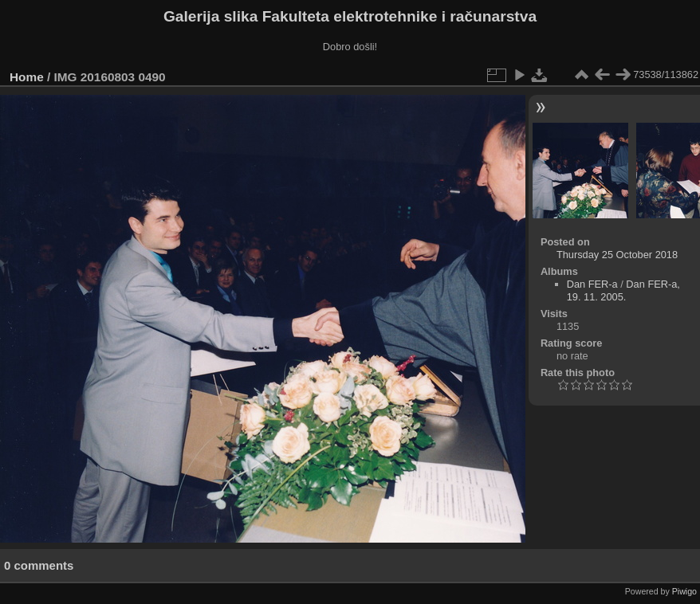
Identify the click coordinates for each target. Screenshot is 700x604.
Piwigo (684, 591)
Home (27, 77)
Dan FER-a (592, 284)
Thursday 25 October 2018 (617, 255)
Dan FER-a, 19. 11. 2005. (623, 290)
